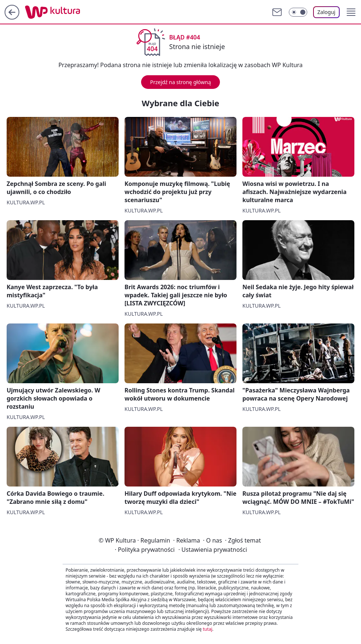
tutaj (207, 629)
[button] (351, 12)
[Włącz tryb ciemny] (298, 12)
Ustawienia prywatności (213, 550)
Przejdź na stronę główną (180, 82)
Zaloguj (327, 12)
